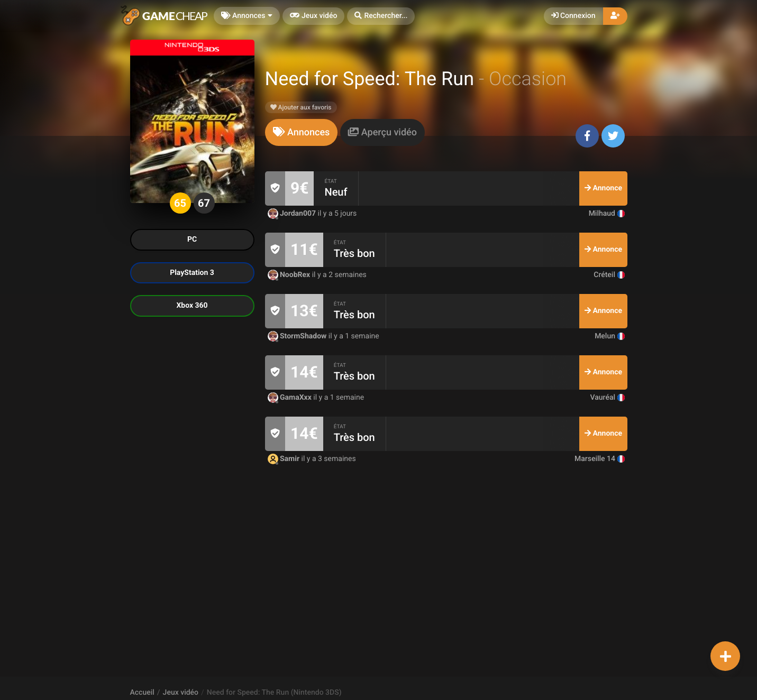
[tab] (302, 132)
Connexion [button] (573, 16)
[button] (381, 16)
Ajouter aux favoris (301, 107)
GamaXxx (291, 398)
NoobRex (290, 275)
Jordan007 (293, 214)
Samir (285, 459)
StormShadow (298, 336)
